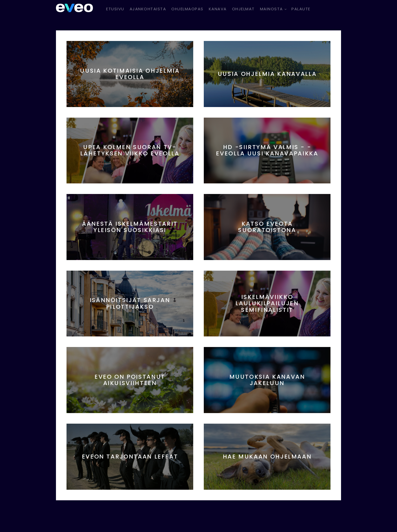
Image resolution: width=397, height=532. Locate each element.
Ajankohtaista (148, 9)
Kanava (218, 9)
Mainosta (271, 9)
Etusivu (115, 9)
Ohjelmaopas (187, 9)
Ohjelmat (243, 9)
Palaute (301, 9)
